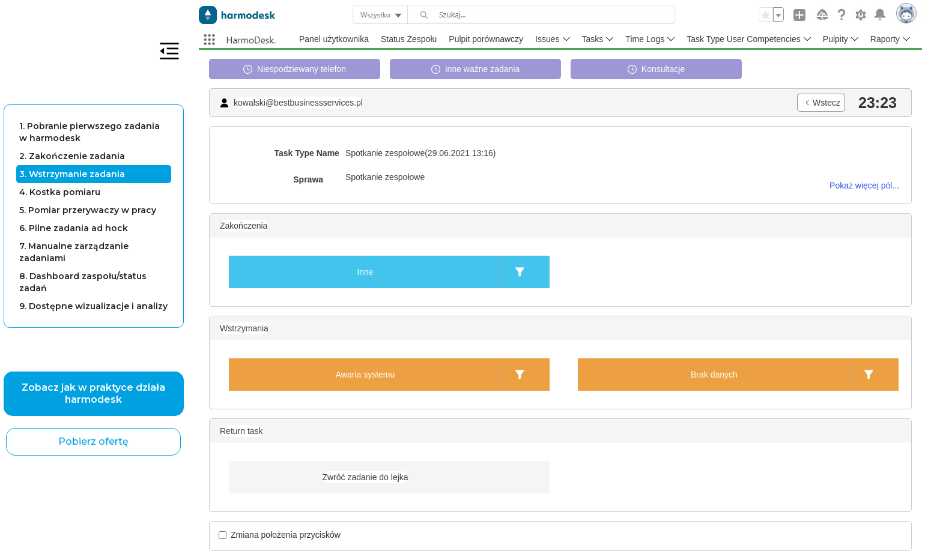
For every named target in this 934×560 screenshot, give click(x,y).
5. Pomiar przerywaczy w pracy (88, 210)
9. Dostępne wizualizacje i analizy (93, 306)
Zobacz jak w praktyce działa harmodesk (93, 393)
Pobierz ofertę (93, 441)
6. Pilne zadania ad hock (74, 228)
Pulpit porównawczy (486, 39)
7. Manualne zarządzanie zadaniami (74, 252)
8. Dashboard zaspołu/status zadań (83, 282)
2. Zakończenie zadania (72, 156)
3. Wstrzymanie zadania (72, 174)
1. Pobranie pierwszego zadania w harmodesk (89, 132)
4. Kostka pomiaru (60, 192)
